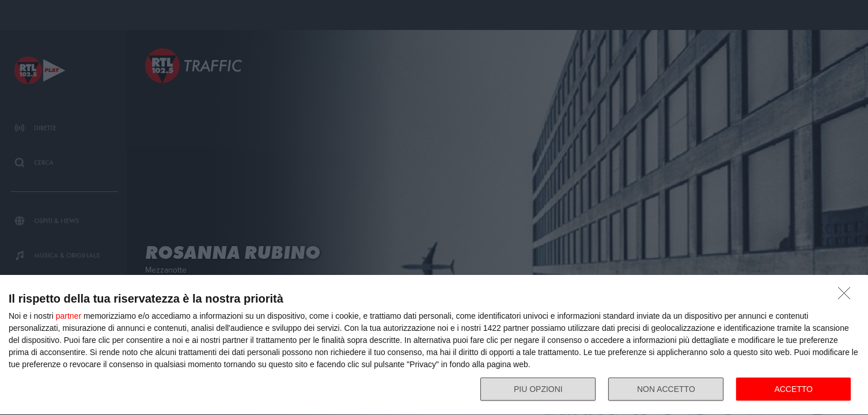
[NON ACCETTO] (847, 296)
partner (69, 316)
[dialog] (434, 345)
